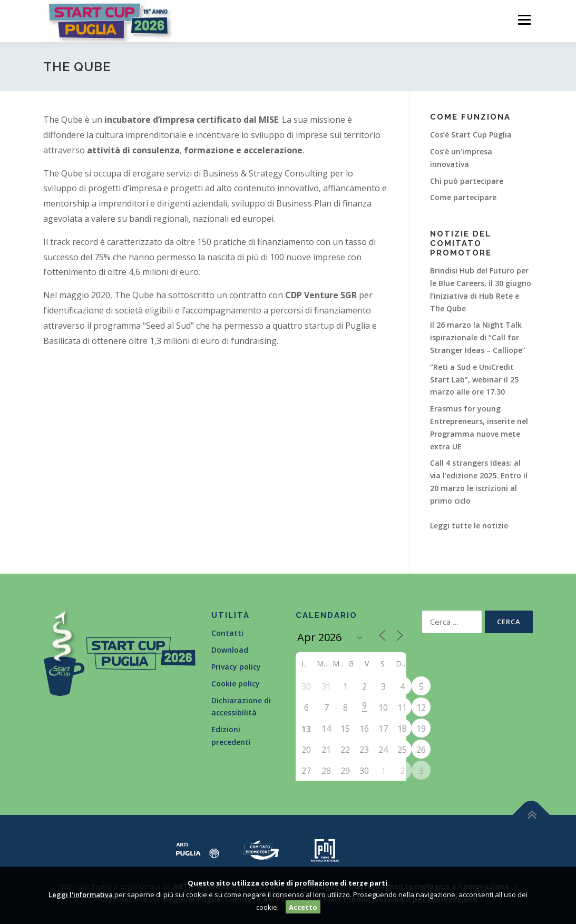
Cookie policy (236, 684)
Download (230, 650)
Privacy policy (236, 667)
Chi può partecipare (467, 181)
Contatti (227, 633)
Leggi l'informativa (81, 894)
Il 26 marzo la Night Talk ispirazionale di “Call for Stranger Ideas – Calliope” (478, 337)
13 (306, 729)
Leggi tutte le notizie (469, 525)
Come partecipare (463, 197)
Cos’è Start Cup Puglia (471, 135)
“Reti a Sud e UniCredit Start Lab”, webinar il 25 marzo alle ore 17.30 (474, 380)
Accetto (303, 907)
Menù (524, 20)
